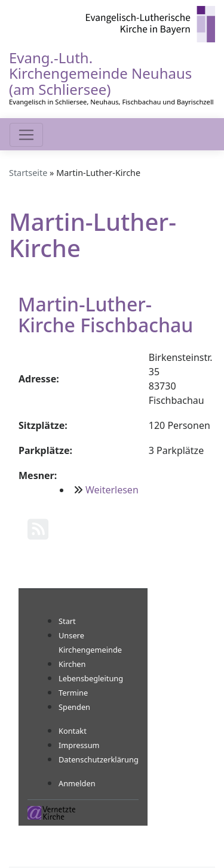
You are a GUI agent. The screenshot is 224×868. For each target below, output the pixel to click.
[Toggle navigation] (26, 135)
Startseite (28, 173)
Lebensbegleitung (91, 678)
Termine (73, 693)
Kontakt (73, 731)
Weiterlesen (112, 490)
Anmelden (77, 783)
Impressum (79, 745)
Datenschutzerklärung (99, 759)
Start (67, 621)
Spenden (74, 707)
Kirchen (72, 664)
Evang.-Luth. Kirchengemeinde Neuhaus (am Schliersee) (100, 73)
